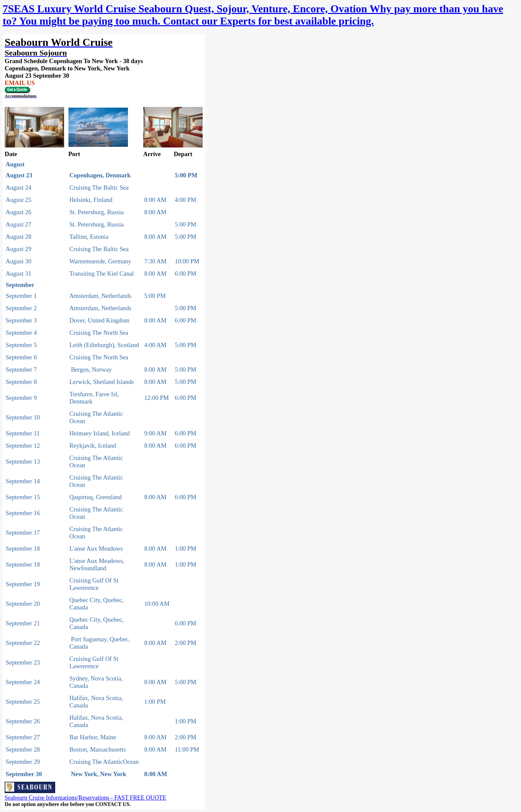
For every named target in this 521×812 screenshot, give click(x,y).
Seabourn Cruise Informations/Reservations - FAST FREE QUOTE (85, 798)
